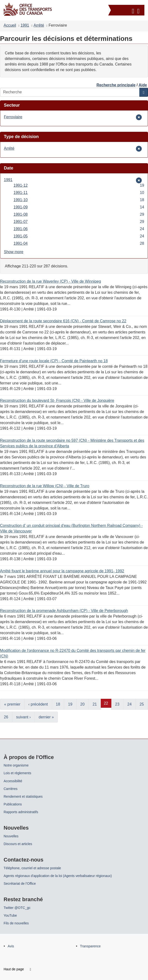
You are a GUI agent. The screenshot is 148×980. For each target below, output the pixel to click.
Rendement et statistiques (23, 796)
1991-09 (79, 207)
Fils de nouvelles (16, 923)
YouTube (10, 915)
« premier (12, 704)
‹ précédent (38, 704)
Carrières (11, 789)
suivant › (23, 717)
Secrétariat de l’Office (20, 884)
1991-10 (79, 200)
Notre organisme (16, 765)
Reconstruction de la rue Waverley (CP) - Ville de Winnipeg (50, 281)
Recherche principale (116, 85)
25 (142, 704)
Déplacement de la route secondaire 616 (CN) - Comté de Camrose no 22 (63, 321)
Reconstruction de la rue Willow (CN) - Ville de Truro (45, 486)
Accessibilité (13, 781)
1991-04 (79, 243)
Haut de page (17, 969)
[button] (127, 10)
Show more (14, 252)
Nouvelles (11, 836)
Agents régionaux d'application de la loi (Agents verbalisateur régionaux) (58, 876)
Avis (11, 946)
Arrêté (39, 25)
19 (70, 704)
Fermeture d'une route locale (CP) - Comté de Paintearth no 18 (54, 361)
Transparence (90, 946)
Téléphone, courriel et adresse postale (32, 868)
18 (58, 704)
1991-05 (79, 236)
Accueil (10, 25)
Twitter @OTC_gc (17, 908)
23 (117, 704)
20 (82, 704)
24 (129, 704)
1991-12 (79, 185)
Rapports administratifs (21, 812)
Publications (13, 804)
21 (95, 704)
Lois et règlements (17, 773)
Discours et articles (18, 844)
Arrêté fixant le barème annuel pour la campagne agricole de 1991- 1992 (62, 571)
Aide (143, 85)
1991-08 (79, 214)
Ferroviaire (13, 117)
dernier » (46, 717)
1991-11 (79, 193)
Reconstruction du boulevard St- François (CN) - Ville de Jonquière (57, 401)
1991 (25, 25)
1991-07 (79, 222)
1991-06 (79, 229)
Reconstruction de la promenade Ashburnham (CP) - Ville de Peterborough (64, 611)
